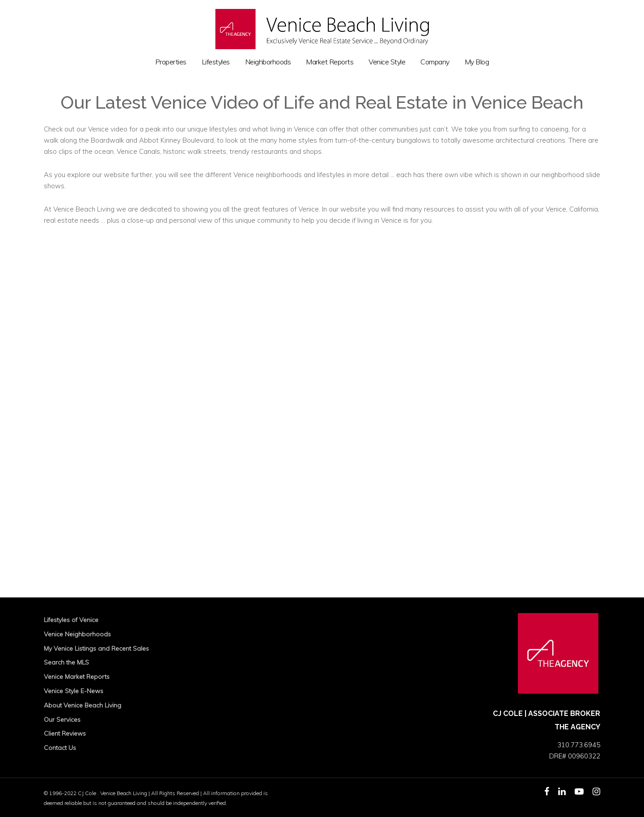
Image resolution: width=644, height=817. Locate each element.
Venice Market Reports (77, 677)
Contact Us (60, 748)
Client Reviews (65, 733)
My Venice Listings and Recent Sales (96, 648)
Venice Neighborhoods (77, 634)
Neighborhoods (268, 62)
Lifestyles (216, 62)
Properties (171, 62)
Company (435, 62)
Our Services (62, 720)
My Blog (477, 62)
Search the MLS (66, 662)
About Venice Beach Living (83, 705)
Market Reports (330, 62)
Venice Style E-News (74, 691)
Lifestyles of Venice (71, 620)
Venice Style (387, 62)
